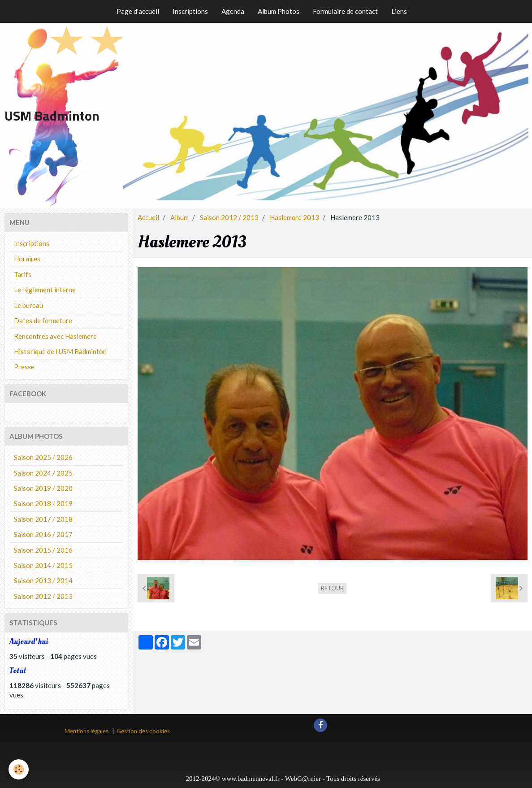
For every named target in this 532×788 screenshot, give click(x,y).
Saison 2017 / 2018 (43, 519)
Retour (332, 588)
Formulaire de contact (345, 11)
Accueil (148, 217)
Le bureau (28, 305)
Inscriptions (190, 11)
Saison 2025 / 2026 (43, 457)
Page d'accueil (138, 11)
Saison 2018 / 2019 (43, 503)
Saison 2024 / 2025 (43, 473)
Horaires (27, 259)
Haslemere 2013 (294, 217)
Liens (399, 11)
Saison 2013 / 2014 (43, 580)
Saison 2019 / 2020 (43, 488)
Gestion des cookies (143, 731)
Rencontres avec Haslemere (55, 336)
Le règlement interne (45, 290)
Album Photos (279, 11)
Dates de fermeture (43, 320)
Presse (24, 367)
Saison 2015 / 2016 (43, 550)
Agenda (233, 11)
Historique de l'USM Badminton (60, 351)
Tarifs (23, 274)
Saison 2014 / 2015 (43, 565)
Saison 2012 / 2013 (229, 217)
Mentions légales (87, 731)
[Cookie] (19, 769)
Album (179, 217)
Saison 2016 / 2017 (43, 534)
